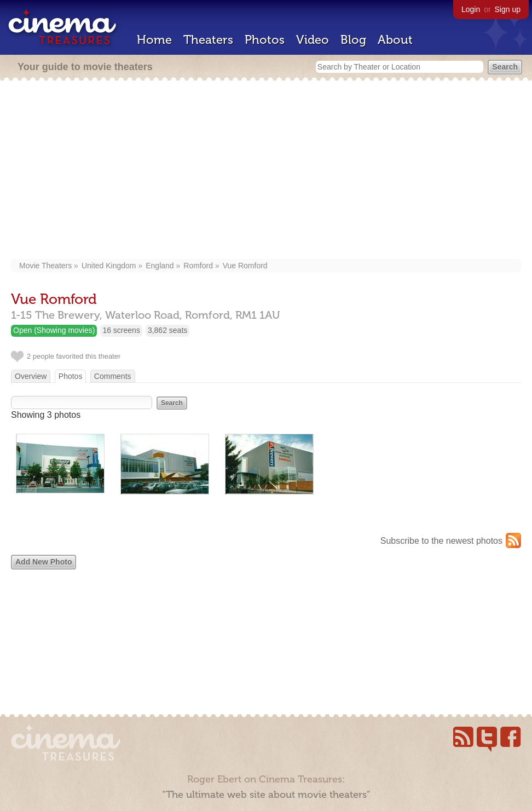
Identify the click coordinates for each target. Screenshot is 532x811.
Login (471, 9)
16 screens (121, 330)
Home (154, 40)
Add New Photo (44, 562)
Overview (31, 376)
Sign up (508, 9)
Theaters (208, 40)
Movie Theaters (45, 266)
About (395, 40)
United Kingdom (109, 266)
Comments (113, 376)
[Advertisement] (266, 171)
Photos (265, 40)
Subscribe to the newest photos (441, 541)
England (160, 266)
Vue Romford (245, 266)
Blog (353, 40)
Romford (198, 266)
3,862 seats (167, 330)
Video (313, 40)
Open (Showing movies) (54, 330)
